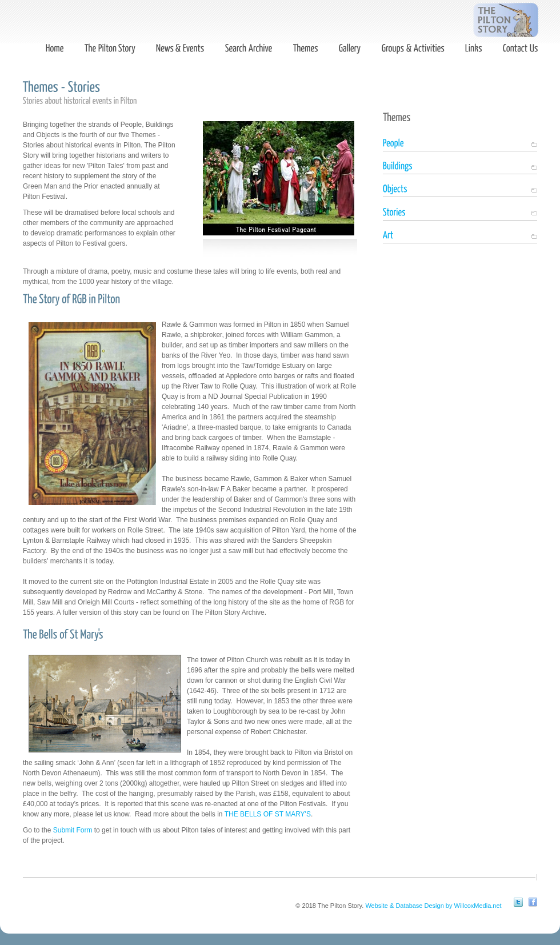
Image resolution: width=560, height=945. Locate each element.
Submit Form (73, 830)
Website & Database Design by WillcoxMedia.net (433, 906)
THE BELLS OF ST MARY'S (268, 814)
